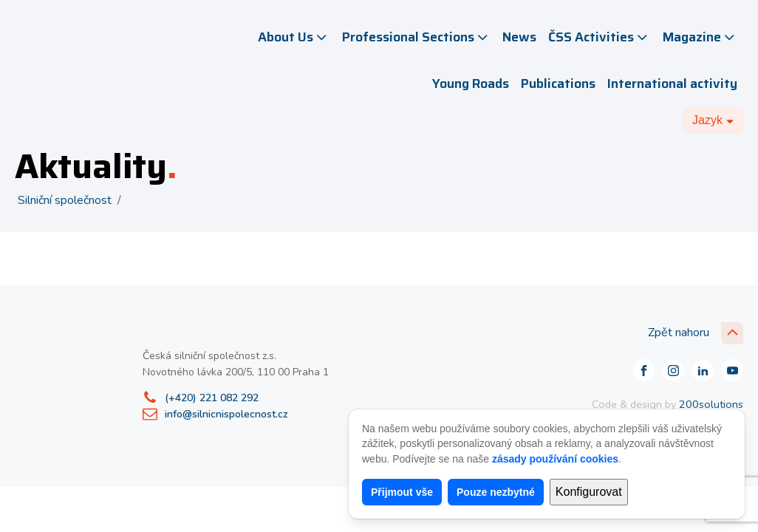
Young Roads (471, 83)
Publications (558, 83)
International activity (672, 83)
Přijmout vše (402, 492)
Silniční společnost (65, 200)
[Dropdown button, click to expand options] (713, 120)
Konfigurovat (589, 492)
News (519, 37)
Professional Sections (416, 37)
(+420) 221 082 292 (212, 398)
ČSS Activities (599, 37)
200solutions (711, 404)
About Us (294, 37)
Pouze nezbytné (496, 492)
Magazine (700, 37)
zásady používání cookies (555, 459)
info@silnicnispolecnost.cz (226, 414)
